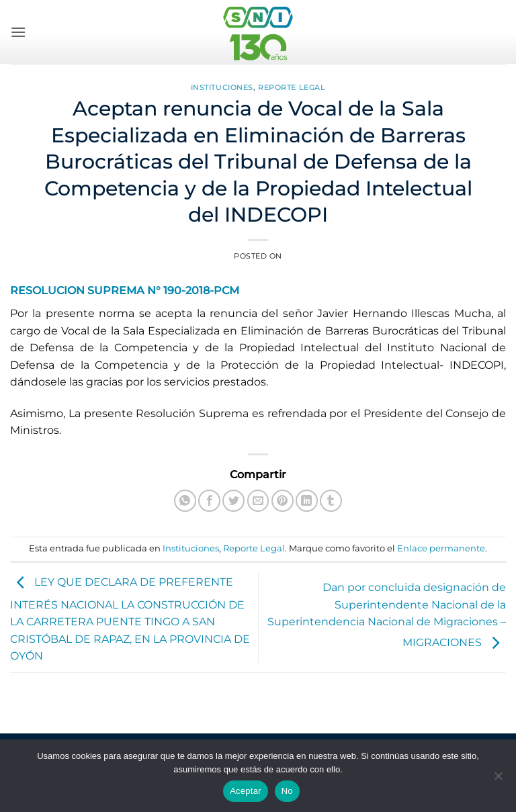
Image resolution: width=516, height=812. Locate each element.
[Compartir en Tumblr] (331, 501)
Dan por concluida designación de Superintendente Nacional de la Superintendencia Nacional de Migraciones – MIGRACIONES (387, 615)
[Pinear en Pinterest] (283, 501)
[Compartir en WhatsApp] (185, 501)
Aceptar (246, 791)
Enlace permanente (441, 548)
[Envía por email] (258, 501)
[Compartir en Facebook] (209, 501)
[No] (498, 780)
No (287, 791)
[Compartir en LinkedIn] (307, 501)
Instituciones (222, 87)
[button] (18, 32)
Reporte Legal (292, 87)
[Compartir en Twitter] (233, 501)
